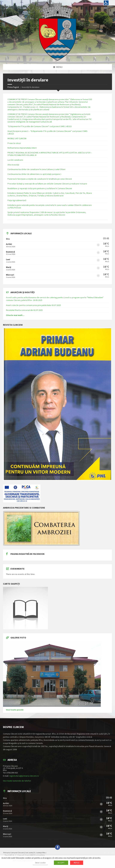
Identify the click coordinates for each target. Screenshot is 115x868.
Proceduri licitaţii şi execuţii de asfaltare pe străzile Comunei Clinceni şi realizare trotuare (47, 184)
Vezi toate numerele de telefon (17, 781)
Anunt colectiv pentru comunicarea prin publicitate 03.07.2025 (33, 305)
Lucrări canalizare (15, 160)
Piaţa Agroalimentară (17, 200)
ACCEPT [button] (61, 863)
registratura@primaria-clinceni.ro (24, 776)
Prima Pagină (13, 87)
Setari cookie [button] (40, 863)
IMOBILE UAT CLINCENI (17, 138)
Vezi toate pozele (15, 710)
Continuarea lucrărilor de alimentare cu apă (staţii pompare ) (34, 174)
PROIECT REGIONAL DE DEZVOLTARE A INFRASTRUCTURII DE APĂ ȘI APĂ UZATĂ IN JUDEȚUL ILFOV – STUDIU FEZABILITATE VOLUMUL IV (50, 154)
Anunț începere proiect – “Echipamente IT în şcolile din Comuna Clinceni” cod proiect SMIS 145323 (47, 132)
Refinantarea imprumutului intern (22, 148)
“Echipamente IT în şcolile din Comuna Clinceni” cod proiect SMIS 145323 (40, 126)
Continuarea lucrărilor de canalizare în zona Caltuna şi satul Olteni (36, 169)
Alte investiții (13, 165)
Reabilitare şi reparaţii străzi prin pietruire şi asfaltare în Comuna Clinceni (40, 188)
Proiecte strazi (14, 143)
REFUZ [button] (77, 863)
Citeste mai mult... (15, 315)
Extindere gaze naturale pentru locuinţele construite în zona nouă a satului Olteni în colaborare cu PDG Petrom (50, 206)
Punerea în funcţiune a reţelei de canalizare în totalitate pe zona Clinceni (40, 179)
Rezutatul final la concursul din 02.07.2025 (24, 310)
